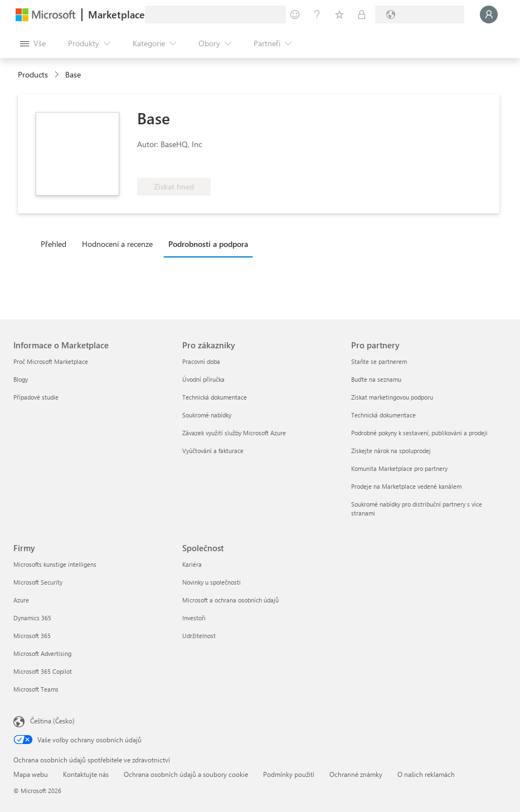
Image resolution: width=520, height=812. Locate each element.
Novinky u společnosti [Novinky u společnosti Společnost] (212, 582)
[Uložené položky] (339, 14)
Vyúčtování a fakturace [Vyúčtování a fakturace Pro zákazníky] (213, 451)
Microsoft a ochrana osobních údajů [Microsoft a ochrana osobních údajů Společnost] (230, 600)
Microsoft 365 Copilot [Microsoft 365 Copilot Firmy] (43, 671)
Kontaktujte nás (86, 774)
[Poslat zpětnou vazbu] (295, 14)
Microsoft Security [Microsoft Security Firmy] (38, 582)
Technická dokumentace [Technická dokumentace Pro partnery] (383, 415)
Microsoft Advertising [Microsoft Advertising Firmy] (42, 653)
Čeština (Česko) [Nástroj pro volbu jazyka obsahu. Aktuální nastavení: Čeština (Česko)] (52, 721)
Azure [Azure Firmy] (21, 600)
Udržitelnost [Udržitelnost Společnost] (199, 636)
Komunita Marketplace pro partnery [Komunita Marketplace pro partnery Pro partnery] (399, 468)
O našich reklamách (426, 774)
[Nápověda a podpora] (317, 14)
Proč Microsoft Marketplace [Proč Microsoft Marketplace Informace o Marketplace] (51, 361)
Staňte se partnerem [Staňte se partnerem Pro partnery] (379, 361)
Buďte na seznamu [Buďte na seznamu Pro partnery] (376, 379)
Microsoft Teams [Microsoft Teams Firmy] (36, 689)
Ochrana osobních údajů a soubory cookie (186, 774)
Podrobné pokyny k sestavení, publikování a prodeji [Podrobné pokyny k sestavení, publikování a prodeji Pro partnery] (419, 433)
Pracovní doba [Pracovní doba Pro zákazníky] (201, 361)
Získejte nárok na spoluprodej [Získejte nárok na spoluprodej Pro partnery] (391, 451)
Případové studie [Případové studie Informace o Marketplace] (36, 397)
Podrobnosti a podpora (208, 244)
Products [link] (33, 74)
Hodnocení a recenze (117, 244)
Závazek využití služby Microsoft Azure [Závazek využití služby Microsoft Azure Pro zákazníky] (234, 433)
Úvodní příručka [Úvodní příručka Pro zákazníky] (203, 379)
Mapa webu (31, 774)
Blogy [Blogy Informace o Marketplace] (21, 379)
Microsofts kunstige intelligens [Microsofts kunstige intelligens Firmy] (55, 564)
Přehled (54, 244)
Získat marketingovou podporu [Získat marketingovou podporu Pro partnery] (392, 397)
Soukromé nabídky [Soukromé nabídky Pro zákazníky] (207, 415)
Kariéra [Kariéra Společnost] (192, 564)
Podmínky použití (289, 774)
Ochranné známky (356, 774)
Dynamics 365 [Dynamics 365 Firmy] (32, 618)
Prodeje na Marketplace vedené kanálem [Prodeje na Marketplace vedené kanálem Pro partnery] (406, 486)
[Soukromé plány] (362, 14)
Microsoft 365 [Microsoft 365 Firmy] (32, 636)
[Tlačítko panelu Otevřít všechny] (33, 43)
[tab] (56, 244)
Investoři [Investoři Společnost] (194, 618)
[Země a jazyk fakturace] (420, 14)
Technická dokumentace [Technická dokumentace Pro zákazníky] (215, 397)
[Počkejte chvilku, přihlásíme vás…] (489, 14)
